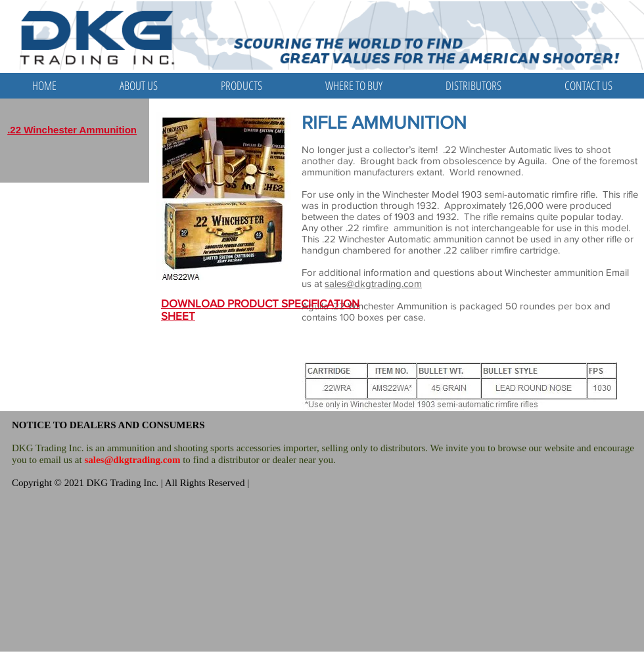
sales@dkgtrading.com (373, 283)
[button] (241, 86)
